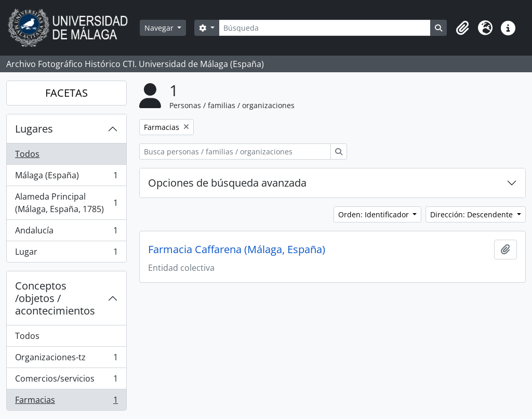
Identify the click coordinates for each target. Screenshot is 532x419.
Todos (27, 154)
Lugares (34, 129)
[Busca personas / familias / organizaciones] (235, 152)
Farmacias (66, 402)
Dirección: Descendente (473, 214)
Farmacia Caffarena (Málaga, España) (237, 250)
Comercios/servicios (66, 381)
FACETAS (66, 93)
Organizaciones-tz (66, 359)
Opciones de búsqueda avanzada (227, 183)
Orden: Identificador (375, 214)
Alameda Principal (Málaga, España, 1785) (66, 203)
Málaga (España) (66, 178)
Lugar (66, 254)
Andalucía (66, 233)
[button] (462, 28)
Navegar (160, 28)
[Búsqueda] (325, 28)
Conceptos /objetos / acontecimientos (55, 298)
